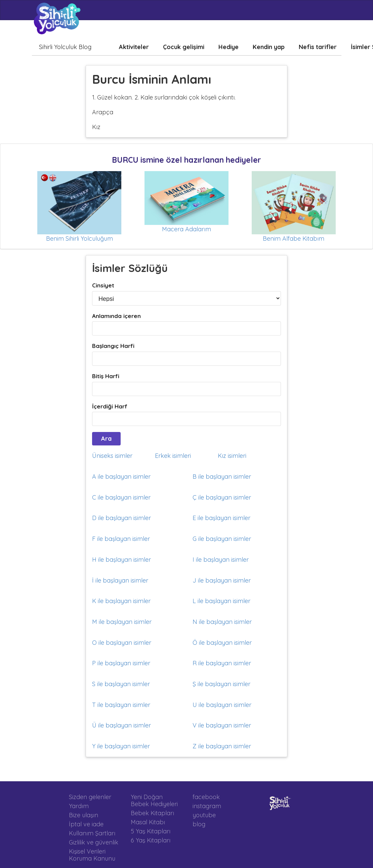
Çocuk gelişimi (184, 47)
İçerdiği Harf (110, 406)
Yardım (79, 806)
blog (199, 824)
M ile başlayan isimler (122, 622)
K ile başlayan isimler (121, 601)
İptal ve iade (86, 824)
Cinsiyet (103, 285)
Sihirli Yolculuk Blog (65, 47)
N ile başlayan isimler (222, 622)
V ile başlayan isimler (222, 725)
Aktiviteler (134, 47)
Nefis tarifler (318, 47)
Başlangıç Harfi (113, 346)
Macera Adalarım (186, 229)
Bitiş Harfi (106, 376)
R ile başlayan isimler (222, 663)
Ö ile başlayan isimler (222, 643)
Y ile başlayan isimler (121, 746)
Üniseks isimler (112, 456)
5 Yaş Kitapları (151, 831)
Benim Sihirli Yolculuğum (79, 239)
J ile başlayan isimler (222, 580)
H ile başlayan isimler (121, 560)
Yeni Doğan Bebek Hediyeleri (154, 801)
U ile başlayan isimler (222, 705)
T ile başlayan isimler (121, 705)
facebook (206, 797)
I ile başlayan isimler (221, 560)
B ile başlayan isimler (222, 477)
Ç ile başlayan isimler (222, 497)
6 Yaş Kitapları (151, 840)
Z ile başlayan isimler (222, 746)
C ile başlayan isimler (121, 497)
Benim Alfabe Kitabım (294, 239)
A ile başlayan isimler (121, 477)
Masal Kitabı (148, 822)
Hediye (229, 47)
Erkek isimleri (173, 456)
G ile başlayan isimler (222, 539)
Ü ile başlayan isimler (121, 725)
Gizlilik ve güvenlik (94, 842)
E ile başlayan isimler (221, 518)
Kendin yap (269, 47)
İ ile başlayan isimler (120, 580)
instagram (207, 806)
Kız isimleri (232, 456)
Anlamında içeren (116, 316)
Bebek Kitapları (152, 813)
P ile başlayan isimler (121, 663)
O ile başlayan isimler (122, 643)
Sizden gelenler (90, 797)
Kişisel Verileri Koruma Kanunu (92, 855)
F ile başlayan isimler (121, 539)
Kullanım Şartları (92, 833)
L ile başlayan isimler (221, 601)
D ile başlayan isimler (121, 518)
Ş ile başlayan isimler (221, 684)
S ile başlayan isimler (121, 684)
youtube (204, 815)
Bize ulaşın (84, 815)
